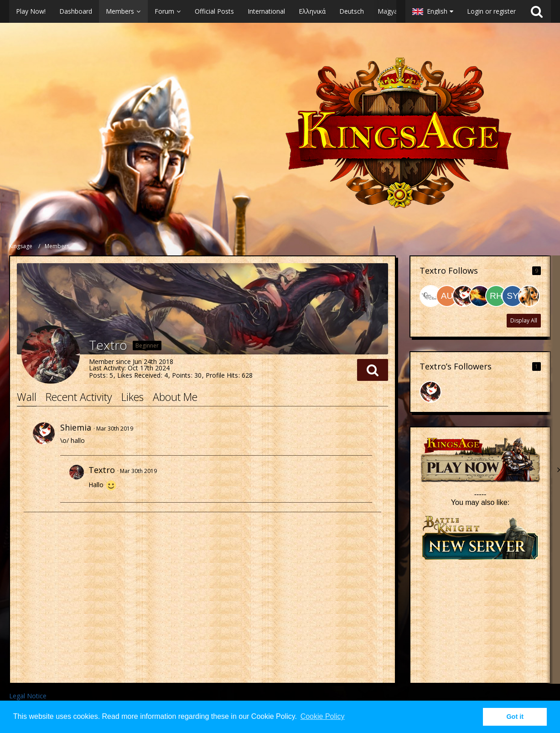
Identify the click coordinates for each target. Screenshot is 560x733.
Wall (27, 397)
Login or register (491, 11)
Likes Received (139, 375)
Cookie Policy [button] (323, 716)
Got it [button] (515, 717)
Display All (524, 320)
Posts (97, 375)
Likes (132, 397)
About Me (175, 397)
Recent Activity (79, 397)
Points (181, 375)
